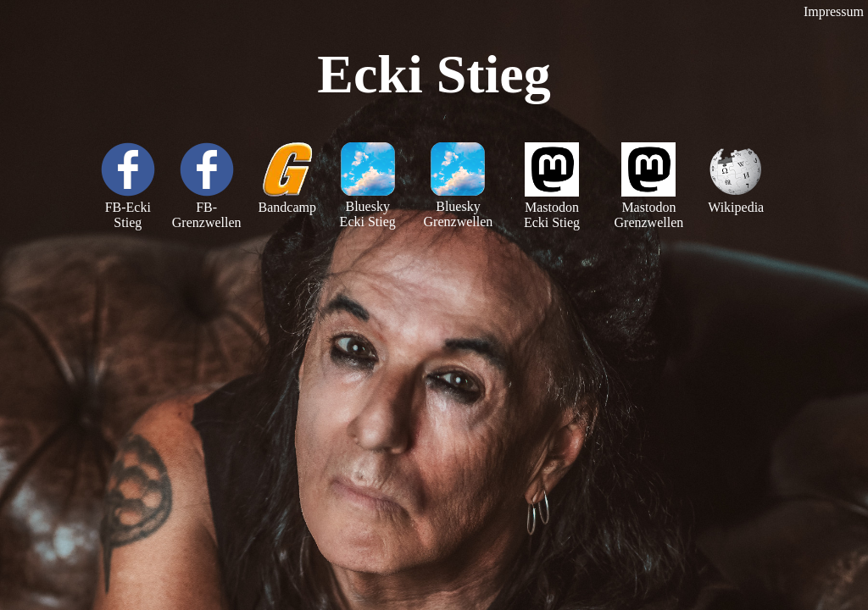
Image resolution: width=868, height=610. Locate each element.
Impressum (834, 11)
